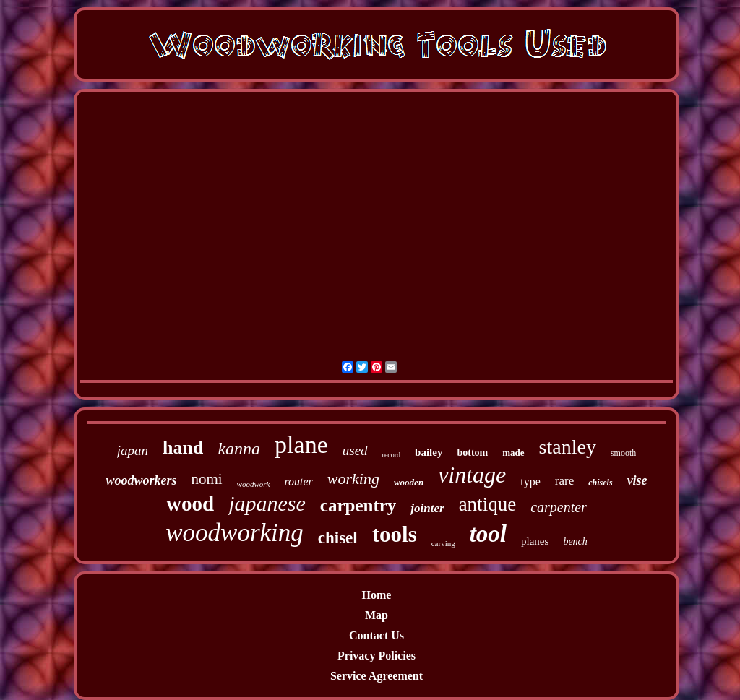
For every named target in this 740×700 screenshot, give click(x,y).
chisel (338, 538)
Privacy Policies (377, 656)
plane (301, 445)
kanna (239, 449)
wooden (409, 482)
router (298, 481)
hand (183, 448)
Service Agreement (377, 676)
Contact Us (377, 635)
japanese (267, 503)
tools (395, 534)
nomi (206, 479)
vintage (472, 475)
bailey (429, 452)
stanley (568, 447)
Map (377, 615)
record (392, 455)
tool (488, 534)
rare (564, 481)
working (353, 479)
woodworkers (141, 480)
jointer (427, 508)
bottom (472, 453)
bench (575, 541)
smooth (623, 453)
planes (535, 541)
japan (133, 450)
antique (487, 504)
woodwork (254, 484)
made (513, 453)
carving (443, 543)
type (530, 481)
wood (190, 504)
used (355, 450)
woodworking (235, 533)
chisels (600, 483)
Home (377, 595)
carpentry (358, 505)
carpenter (559, 507)
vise (637, 480)
